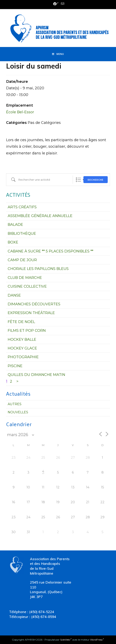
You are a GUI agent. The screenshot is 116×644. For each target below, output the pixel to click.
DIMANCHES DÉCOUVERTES (34, 304)
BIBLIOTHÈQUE (22, 234)
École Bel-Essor (20, 112)
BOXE (13, 242)
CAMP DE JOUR (22, 260)
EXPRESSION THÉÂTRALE (31, 313)
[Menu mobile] (58, 54)
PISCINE (15, 366)
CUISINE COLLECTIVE (27, 286)
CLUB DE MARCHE (25, 278)
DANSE (14, 295)
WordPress (97, 640)
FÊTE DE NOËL (21, 322)
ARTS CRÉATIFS (22, 207)
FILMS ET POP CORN (27, 331)
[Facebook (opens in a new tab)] (56, 4)
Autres (15, 404)
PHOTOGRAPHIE (23, 357)
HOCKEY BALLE (22, 339)
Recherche (96, 180)
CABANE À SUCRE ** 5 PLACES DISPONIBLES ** (51, 251)
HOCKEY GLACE (22, 348)
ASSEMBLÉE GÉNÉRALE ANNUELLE (40, 216)
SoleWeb (66, 640)
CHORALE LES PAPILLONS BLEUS (38, 269)
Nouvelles (18, 412)
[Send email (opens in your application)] (62, 4)
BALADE (15, 225)
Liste (78, 180)
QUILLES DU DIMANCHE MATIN (36, 375)
